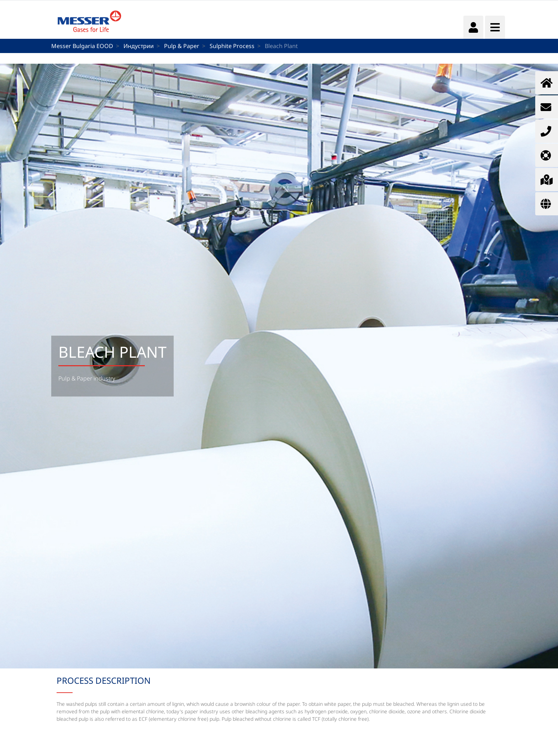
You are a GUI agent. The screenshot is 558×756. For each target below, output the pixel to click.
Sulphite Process (232, 46)
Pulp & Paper (182, 46)
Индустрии (139, 46)
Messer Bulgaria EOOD (82, 46)
